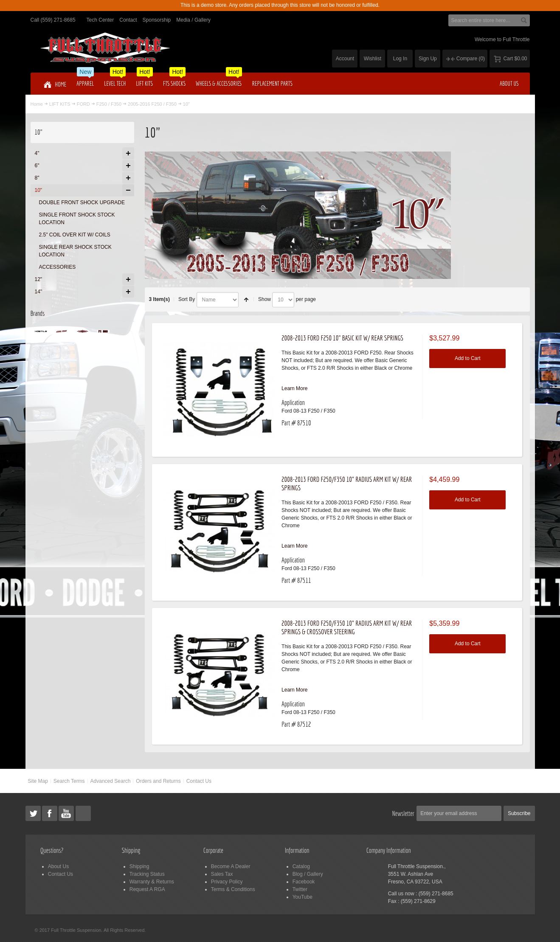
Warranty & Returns (152, 882)
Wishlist (373, 59)
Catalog (301, 866)
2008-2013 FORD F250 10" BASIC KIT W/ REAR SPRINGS (342, 338)
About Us (58, 866)
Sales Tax (222, 874)
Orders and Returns (158, 781)
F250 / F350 (109, 104)
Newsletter (404, 813)
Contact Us (199, 781)
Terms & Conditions (233, 889)
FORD (83, 104)
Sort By (187, 299)
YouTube (303, 897)
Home (37, 104)
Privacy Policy (227, 882)
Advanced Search (111, 781)
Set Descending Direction (246, 300)
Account (345, 59)
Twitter (300, 889)
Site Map (38, 781)
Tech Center (100, 20)
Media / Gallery (193, 20)
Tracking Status (147, 874)
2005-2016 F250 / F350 (152, 104)
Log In (400, 59)
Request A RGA (147, 889)
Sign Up (428, 59)
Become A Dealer (231, 866)
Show (265, 299)
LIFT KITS (60, 104)
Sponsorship (157, 20)
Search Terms (69, 781)
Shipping (139, 866)
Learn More (294, 388)
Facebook (304, 882)
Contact (128, 20)
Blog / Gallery (308, 874)
